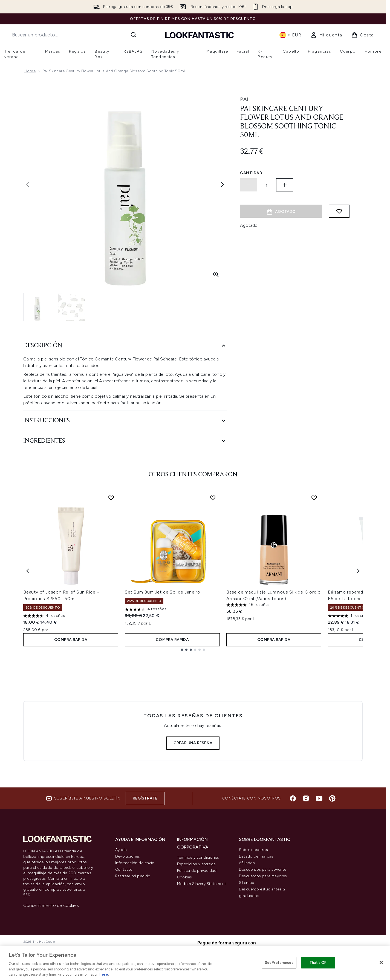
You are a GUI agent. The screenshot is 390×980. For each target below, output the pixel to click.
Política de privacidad (197, 871)
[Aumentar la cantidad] (285, 185)
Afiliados (247, 863)
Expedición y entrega (196, 864)
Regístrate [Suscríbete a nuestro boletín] (145, 798)
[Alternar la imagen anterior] (28, 185)
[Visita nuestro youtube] (319, 798)
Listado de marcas (256, 856)
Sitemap (247, 883)
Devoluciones (128, 856)
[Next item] (358, 571)
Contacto (124, 869)
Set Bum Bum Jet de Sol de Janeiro (162, 592)
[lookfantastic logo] (200, 35)
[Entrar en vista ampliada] (216, 274)
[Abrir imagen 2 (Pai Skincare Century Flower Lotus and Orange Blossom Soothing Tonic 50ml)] (71, 307)
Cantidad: (252, 173)
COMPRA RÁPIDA (71, 640)
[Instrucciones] (125, 421)
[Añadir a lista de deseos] (339, 211)
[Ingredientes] (125, 441)
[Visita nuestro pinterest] (332, 798)
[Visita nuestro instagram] (306, 798)
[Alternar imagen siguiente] (223, 185)
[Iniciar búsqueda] (134, 35)
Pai (244, 99)
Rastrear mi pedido (133, 876)
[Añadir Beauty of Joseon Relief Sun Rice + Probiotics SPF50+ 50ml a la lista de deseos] (111, 498)
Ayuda (121, 850)
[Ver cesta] (362, 35)
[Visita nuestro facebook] (293, 798)
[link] (326, 35)
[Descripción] (125, 346)
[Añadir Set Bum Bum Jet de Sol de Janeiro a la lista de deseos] (213, 498)
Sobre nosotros (253, 850)
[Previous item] (28, 571)
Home (30, 71)
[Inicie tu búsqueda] (74, 35)
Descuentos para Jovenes (263, 869)
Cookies (184, 877)
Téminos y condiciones (198, 857)
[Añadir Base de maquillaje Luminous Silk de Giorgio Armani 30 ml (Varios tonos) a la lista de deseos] (314, 498)
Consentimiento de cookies (51, 905)
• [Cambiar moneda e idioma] (291, 35)
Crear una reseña (193, 743)
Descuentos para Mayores (263, 876)
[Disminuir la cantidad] (249, 185)
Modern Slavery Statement (202, 884)
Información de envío (135, 863)
